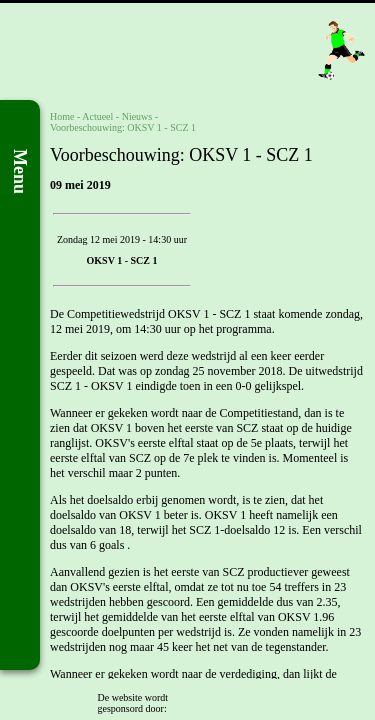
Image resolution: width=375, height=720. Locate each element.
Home (62, 116)
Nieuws (137, 116)
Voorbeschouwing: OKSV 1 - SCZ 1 (123, 127)
